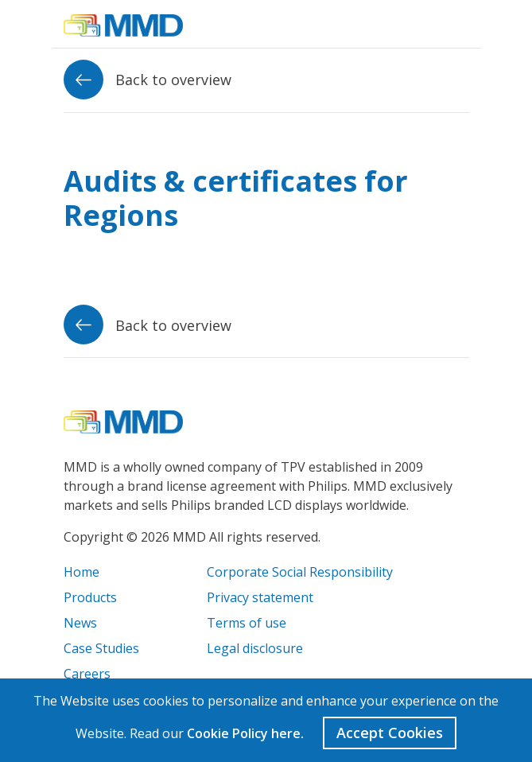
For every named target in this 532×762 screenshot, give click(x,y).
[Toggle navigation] (457, 24)
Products (90, 597)
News (80, 623)
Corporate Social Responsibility (300, 572)
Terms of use (247, 623)
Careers (87, 674)
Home (82, 572)
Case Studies (101, 648)
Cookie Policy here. (245, 733)
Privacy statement (260, 597)
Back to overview (148, 80)
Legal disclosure (255, 648)
